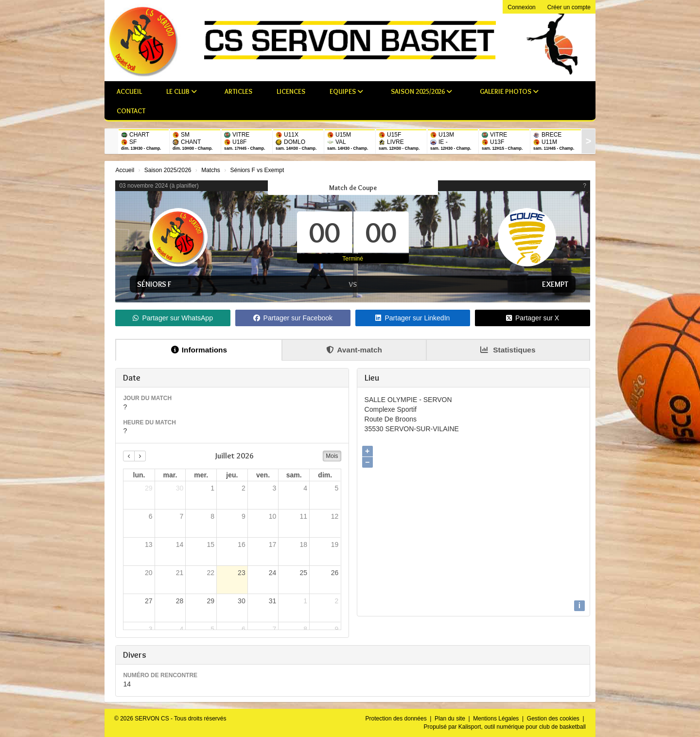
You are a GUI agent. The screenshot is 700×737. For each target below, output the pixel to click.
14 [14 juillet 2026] (180, 544)
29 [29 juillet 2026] (210, 601)
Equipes (346, 91)
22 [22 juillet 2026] (210, 573)
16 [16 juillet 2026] (242, 544)
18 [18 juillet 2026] (304, 544)
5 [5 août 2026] (212, 629)
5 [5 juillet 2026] (337, 488)
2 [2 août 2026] (337, 601)
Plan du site (451, 719)
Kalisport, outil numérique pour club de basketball (522, 727)
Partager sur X (533, 318)
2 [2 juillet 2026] (244, 488)
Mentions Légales (497, 719)
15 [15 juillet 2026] (210, 544)
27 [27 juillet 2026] (149, 601)
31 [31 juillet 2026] (273, 601)
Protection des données (397, 719)
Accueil (129, 91)
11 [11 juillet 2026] (304, 516)
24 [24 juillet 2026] (273, 573)
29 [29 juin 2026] (149, 488)
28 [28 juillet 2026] (180, 601)
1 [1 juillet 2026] (212, 488)
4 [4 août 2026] (181, 629)
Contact (131, 111)
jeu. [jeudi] (232, 475)
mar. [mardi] (170, 475)
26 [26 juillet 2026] (335, 573)
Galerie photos (509, 91)
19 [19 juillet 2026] (335, 544)
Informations (199, 350)
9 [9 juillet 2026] (244, 516)
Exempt (555, 284)
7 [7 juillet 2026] (181, 516)
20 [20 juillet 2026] (149, 573)
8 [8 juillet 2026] (212, 516)
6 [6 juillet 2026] (151, 516)
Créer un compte (569, 7)
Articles (238, 91)
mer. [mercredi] (201, 475)
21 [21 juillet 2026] (180, 573)
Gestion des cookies (554, 719)
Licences (291, 91)
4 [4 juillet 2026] (305, 488)
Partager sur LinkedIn (412, 318)
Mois (332, 456)
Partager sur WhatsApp (173, 318)
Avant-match (354, 350)
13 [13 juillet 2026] (149, 544)
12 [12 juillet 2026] (335, 516)
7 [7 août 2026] (275, 629)
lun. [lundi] (139, 475)
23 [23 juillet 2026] (242, 573)
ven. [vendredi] (263, 475)
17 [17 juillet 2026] (273, 544)
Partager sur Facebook (293, 318)
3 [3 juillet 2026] (275, 488)
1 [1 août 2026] (305, 601)
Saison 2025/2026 (421, 91)
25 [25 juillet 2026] (304, 573)
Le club (182, 91)
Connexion (521, 7)
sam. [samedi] (294, 475)
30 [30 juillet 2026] (242, 601)
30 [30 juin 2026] (180, 488)
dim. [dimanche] (325, 475)
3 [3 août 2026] (151, 629)
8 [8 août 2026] (305, 629)
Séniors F (154, 284)
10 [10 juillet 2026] (273, 516)
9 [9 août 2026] (337, 629)
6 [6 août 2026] (244, 629)
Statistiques (508, 350)
